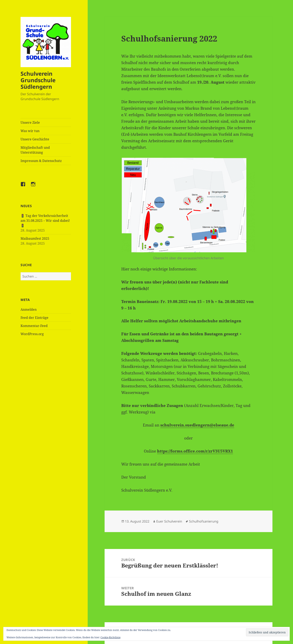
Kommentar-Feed (34, 326)
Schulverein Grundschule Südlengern (38, 80)
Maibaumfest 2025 (35, 238)
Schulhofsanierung (204, 521)
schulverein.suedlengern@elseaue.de (197, 425)
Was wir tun (30, 131)
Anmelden (29, 309)
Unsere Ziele (30, 122)
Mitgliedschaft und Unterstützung (35, 150)
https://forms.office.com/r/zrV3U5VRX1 (195, 451)
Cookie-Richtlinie (110, 637)
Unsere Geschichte (35, 139)
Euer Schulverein (169, 521)
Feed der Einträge (34, 318)
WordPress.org (32, 334)
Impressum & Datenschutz (41, 161)
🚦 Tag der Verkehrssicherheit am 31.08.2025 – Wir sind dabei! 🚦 (45, 221)
